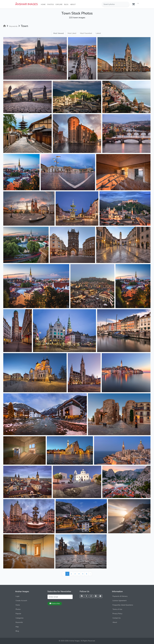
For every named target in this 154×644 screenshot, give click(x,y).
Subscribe (55, 603)
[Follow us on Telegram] (100, 596)
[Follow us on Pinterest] (96, 596)
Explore (59, 4)
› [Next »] (90, 574)
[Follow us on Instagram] (91, 596)
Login (18, 596)
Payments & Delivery (120, 596)
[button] (137, 4)
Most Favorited (86, 33)
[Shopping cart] (133, 4)
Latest (98, 33)
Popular (18, 614)
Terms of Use (117, 609)
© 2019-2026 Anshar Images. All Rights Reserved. (77, 641)
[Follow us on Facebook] (82, 596)
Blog (67, 4)
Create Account (21, 601)
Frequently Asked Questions (123, 605)
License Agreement (119, 601)
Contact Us (117, 618)
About (73, 4)
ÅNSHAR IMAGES (26, 4)
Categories (20, 618)
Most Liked (72, 33)
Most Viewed (58, 33)
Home (44, 4)
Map (17, 627)
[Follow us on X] (86, 596)
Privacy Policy (117, 614)
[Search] (127, 4)
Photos (51, 4)
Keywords (19, 622)
